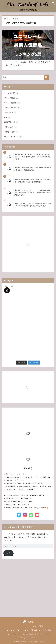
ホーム (6, 630)
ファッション (11, 132)
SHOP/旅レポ (11, 122)
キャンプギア (11, 93)
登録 (9, 553)
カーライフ (10, 113)
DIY (7, 117)
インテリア (10, 127)
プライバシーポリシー (28, 638)
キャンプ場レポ (12, 108)
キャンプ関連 (11, 98)
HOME (28, 622)
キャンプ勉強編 (12, 103)
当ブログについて (13, 137)
